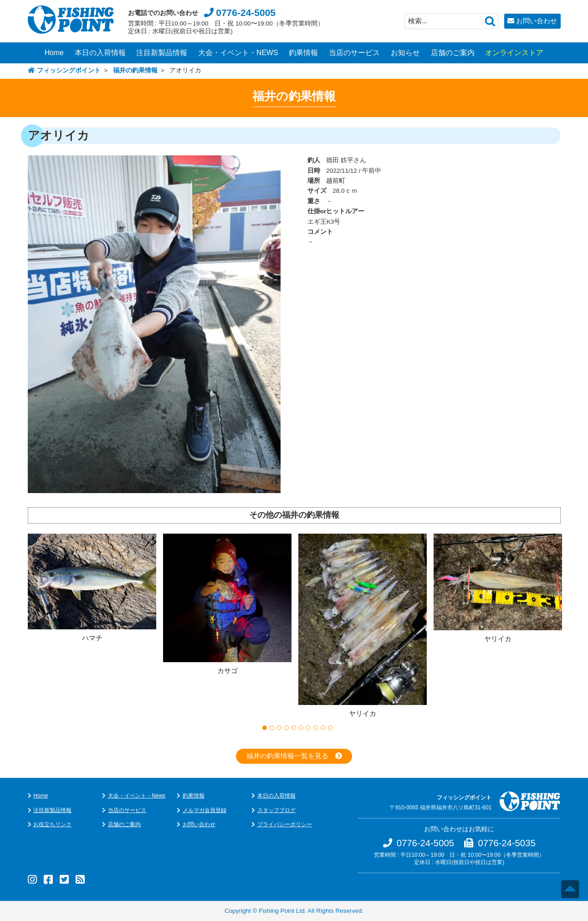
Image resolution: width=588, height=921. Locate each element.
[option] (95, 589)
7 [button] (308, 728)
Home (54, 53)
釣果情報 (303, 53)
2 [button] (272, 728)
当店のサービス (354, 53)
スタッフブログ (276, 810)
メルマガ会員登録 (205, 810)
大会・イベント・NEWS (238, 53)
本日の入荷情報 (100, 53)
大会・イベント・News (137, 796)
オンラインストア (514, 53)
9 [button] (323, 728)
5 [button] (294, 728)
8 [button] (316, 728)
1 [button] (265, 728)
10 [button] (330, 728)
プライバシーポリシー (285, 824)
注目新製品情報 (162, 53)
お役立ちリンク (52, 824)
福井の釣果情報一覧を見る (287, 756)
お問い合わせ (537, 21)
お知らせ (405, 53)
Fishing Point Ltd (282, 911)
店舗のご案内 (453, 53)
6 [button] (301, 728)
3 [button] (279, 728)
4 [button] (286, 728)
